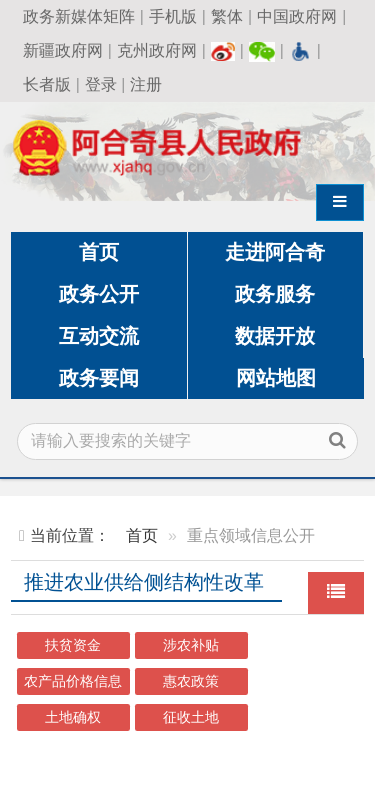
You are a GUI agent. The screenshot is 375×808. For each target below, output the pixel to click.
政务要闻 (99, 378)
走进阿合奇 (275, 252)
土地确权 (73, 717)
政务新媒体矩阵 (79, 16)
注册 (146, 84)
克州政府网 (157, 50)
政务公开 (99, 294)
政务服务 (275, 294)
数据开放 (275, 336)
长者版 (47, 84)
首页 (99, 252)
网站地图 (276, 378)
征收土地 (191, 717)
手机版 (173, 16)
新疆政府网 (63, 50)
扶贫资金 (73, 645)
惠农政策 (191, 681)
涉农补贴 (191, 645)
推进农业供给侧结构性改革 (144, 582)
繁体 (227, 16)
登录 (101, 84)
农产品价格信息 (73, 681)
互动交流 (99, 336)
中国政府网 (297, 16)
